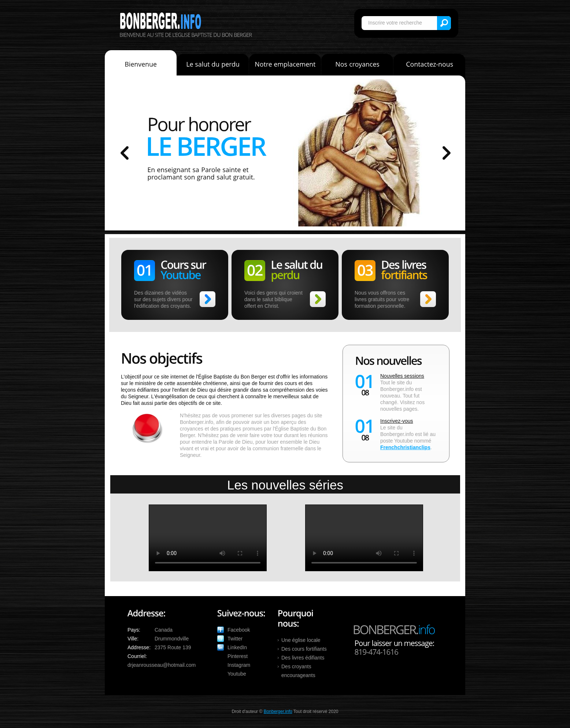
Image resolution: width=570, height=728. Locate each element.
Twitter (235, 639)
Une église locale (301, 640)
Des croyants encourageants (298, 671)
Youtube (237, 674)
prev (125, 153)
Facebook (239, 630)
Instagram (239, 665)
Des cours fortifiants (304, 649)
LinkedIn (237, 647)
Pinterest (238, 656)
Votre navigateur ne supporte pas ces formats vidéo (208, 538)
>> (208, 299)
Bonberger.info (160, 21)
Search (444, 23)
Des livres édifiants (303, 658)
